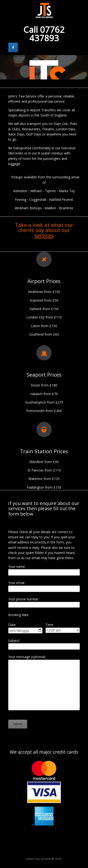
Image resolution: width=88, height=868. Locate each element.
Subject (14, 641)
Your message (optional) (27, 657)
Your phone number (23, 599)
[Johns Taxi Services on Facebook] (13, 47)
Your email (16, 583)
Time (49, 625)
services (44, 235)
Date (12, 625)
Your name (17, 567)
